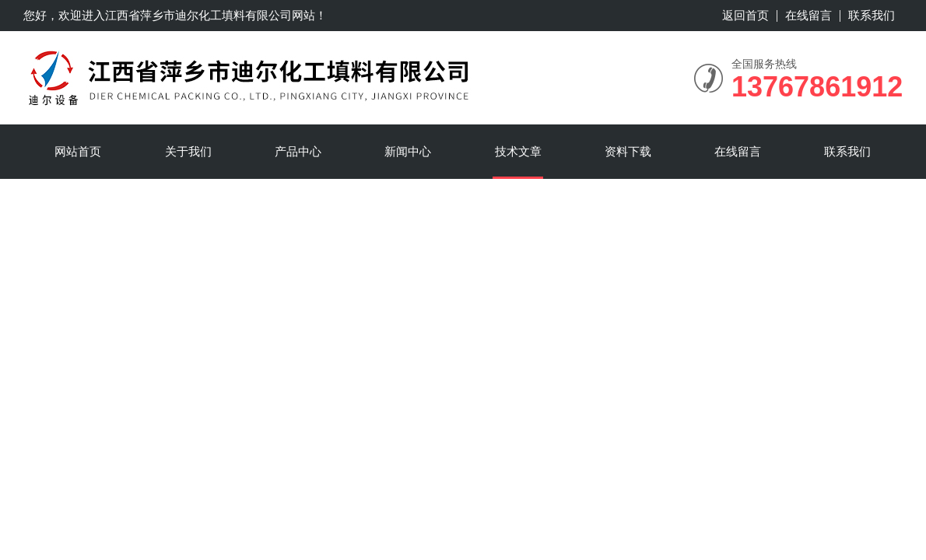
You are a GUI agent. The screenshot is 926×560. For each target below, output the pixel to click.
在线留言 (808, 15)
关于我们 (188, 151)
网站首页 (78, 151)
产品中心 (298, 151)
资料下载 (628, 151)
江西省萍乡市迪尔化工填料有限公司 (198, 15)
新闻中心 (408, 151)
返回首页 (745, 15)
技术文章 (518, 151)
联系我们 (872, 15)
